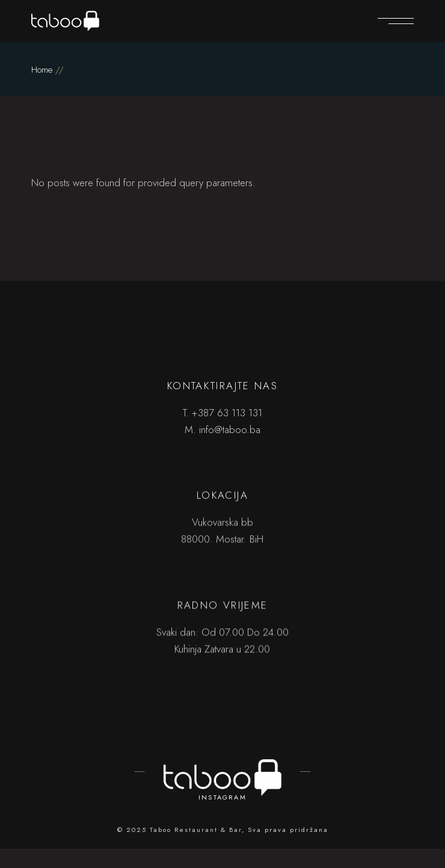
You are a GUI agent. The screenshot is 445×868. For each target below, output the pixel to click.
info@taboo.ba (230, 429)
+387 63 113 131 (227, 413)
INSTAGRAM (222, 797)
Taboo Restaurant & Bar (196, 830)
